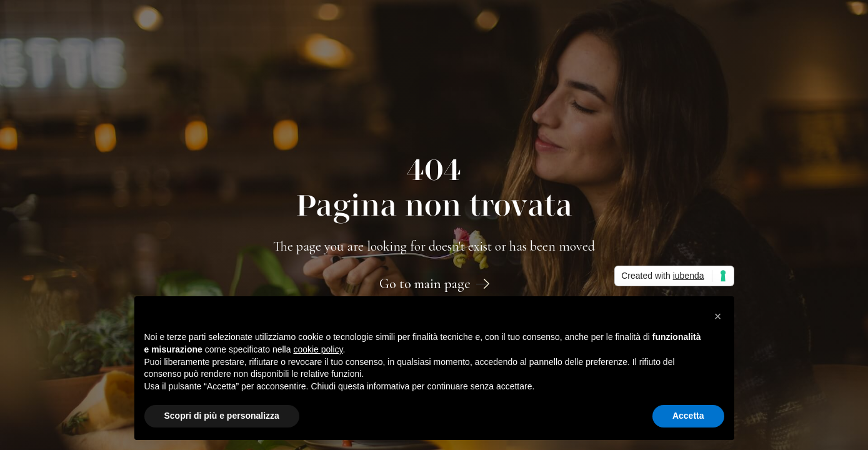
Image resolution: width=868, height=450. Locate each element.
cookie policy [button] (318, 349)
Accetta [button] (688, 416)
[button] (718, 316)
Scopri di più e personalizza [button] (222, 416)
